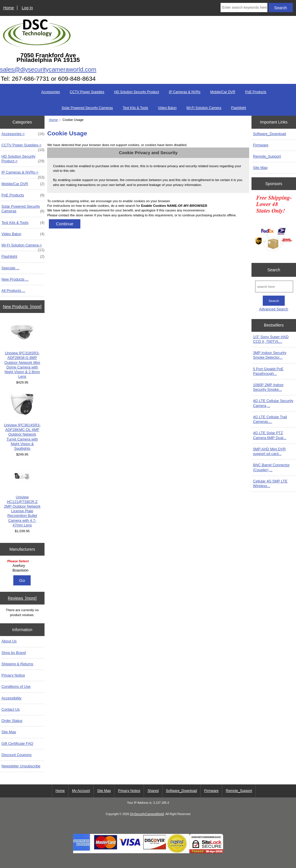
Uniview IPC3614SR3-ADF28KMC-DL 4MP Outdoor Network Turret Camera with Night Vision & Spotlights (22, 422)
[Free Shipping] (274, 225)
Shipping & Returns (17, 664)
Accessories (51, 92)
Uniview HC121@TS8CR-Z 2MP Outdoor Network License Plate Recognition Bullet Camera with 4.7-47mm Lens (22, 496)
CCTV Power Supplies (87, 92)
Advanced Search (274, 309)
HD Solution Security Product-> (23, 159)
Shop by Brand (14, 653)
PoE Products (256, 92)
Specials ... (10, 268)
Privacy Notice (13, 675)
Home (9, 8)
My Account (81, 791)
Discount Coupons (16, 755)
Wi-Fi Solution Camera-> (23, 247)
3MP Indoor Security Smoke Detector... (270, 355)
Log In (27, 8)
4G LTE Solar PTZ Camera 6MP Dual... (270, 435)
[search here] (274, 286)
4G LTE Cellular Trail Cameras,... (270, 419)
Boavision (23, 570)
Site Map (9, 732)
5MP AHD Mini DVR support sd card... (269, 451)
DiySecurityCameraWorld (147, 814)
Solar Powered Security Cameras (87, 108)
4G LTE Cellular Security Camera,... (273, 403)
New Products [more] (22, 307)
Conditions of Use (16, 687)
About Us (9, 641)
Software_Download (269, 134)
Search (274, 270)
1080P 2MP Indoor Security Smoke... (268, 387)
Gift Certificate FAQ (17, 743)
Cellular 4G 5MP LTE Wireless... (270, 483)
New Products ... (15, 279)
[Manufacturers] (22, 566)
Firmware (261, 145)
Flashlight (239, 108)
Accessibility (11, 698)
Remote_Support (267, 156)
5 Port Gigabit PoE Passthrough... (268, 371)
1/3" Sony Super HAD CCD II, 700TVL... (271, 339)
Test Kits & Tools (136, 108)
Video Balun (167, 108)
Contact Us (11, 709)
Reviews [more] (22, 598)
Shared (153, 791)
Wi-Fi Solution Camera (204, 108)
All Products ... (13, 291)
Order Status (12, 721)
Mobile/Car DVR (223, 92)
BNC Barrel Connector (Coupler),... (271, 467)
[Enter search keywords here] (244, 8)
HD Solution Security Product (137, 92)
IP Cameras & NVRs (185, 92)
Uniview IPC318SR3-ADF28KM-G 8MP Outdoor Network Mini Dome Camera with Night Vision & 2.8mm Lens (22, 350)
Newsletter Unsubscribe (21, 766)
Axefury (23, 566)
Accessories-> (23, 134)
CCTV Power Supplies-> (23, 147)
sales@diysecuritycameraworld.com (48, 69)
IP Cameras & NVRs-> (23, 174)
